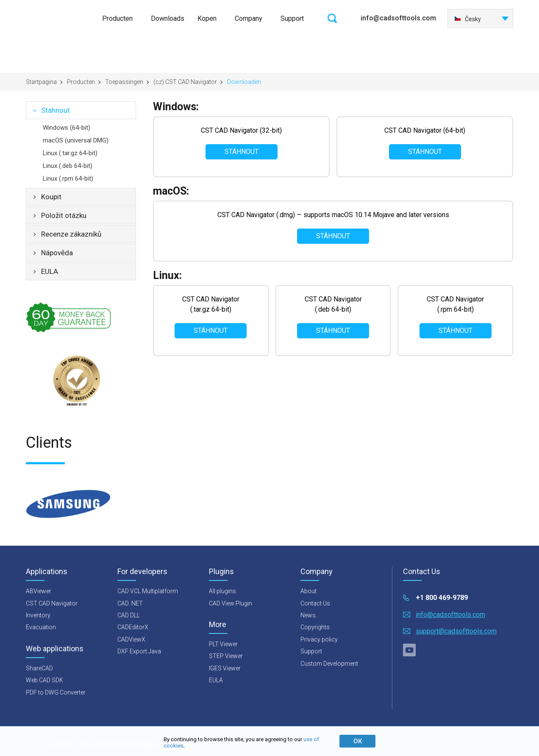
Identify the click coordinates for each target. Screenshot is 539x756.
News (308, 615)
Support (292, 18)
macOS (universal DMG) (76, 140)
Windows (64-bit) (67, 128)
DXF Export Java (139, 651)
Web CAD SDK (44, 680)
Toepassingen (124, 82)
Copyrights (315, 627)
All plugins (222, 591)
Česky (468, 19)
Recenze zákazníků (71, 234)
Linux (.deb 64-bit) (68, 166)
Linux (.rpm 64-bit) (68, 179)
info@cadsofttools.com (398, 18)
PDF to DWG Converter (56, 692)
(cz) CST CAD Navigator (185, 82)
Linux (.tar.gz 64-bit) (70, 153)
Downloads (168, 18)
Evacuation (41, 627)
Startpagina (41, 82)
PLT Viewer (223, 644)
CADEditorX (133, 627)
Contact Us (315, 603)
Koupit (51, 197)
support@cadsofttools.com (456, 631)
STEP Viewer (226, 656)
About (308, 591)
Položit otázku (64, 215)
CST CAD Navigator (52, 603)
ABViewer (39, 591)
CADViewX (131, 639)
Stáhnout (56, 110)
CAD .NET (130, 603)
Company (249, 18)
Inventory (38, 615)
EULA (50, 271)
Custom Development (329, 664)
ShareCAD (39, 668)
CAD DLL (129, 615)
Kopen (207, 18)
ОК (358, 741)
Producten (117, 18)
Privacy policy (319, 639)
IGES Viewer (225, 668)
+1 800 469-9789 (442, 598)
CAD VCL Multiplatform (148, 591)
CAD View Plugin (231, 603)
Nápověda (57, 253)
